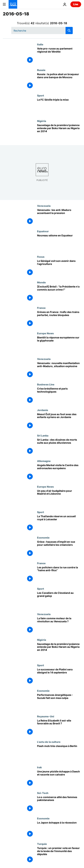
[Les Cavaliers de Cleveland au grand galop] (59, 600)
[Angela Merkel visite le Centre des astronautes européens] (59, 472)
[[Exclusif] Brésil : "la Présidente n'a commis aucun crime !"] (59, 294)
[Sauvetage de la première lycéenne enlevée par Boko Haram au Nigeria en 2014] (59, 132)
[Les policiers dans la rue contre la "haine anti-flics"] (59, 574)
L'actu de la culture (49, 742)
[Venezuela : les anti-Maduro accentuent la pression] (59, 217)
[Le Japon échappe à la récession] (59, 830)
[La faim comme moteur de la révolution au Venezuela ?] (59, 625)
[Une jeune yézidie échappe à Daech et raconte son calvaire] (59, 779)
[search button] (69, 30)
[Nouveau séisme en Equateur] (59, 242)
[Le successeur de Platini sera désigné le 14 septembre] (59, 676)
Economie (43, 537)
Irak (39, 767)
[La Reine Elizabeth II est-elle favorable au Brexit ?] (59, 728)
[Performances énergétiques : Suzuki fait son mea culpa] (59, 702)
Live (76, 4)
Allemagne (44, 461)
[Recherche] (42, 30)
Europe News (45, 333)
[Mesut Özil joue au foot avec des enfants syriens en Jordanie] (59, 421)
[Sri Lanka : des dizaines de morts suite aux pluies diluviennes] (59, 447)
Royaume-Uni (46, 716)
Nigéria (42, 121)
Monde (41, 282)
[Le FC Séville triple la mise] (59, 107)
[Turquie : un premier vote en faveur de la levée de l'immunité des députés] (59, 855)
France (41, 308)
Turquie (42, 844)
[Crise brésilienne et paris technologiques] (59, 396)
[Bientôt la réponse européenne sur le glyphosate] (59, 345)
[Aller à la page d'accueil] (13, 4)
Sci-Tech (43, 793)
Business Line (46, 384)
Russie (41, 70)
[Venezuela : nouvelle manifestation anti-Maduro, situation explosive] (59, 370)
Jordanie (43, 410)
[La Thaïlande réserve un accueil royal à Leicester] (59, 523)
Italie (40, 44)
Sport (41, 95)
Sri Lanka (43, 435)
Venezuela (44, 206)
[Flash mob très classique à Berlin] (59, 753)
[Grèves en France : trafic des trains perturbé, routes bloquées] (59, 319)
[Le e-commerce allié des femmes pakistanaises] (59, 804)
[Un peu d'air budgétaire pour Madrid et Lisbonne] (59, 498)
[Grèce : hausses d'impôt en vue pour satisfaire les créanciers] (59, 549)
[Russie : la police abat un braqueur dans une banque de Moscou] (59, 81)
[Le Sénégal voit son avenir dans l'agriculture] (59, 268)
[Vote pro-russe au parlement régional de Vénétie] (59, 56)
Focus (41, 257)
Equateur (43, 231)
